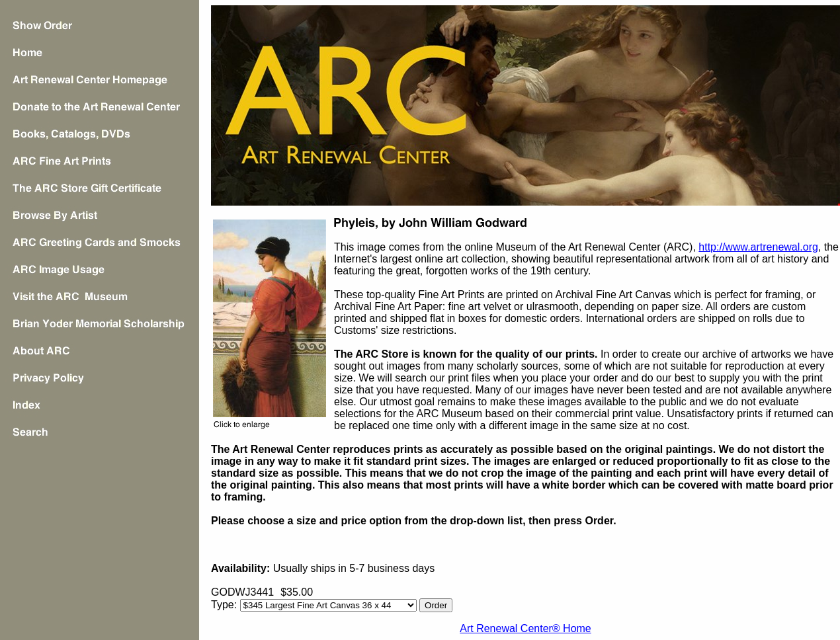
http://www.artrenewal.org (758, 247)
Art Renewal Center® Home (525, 628)
